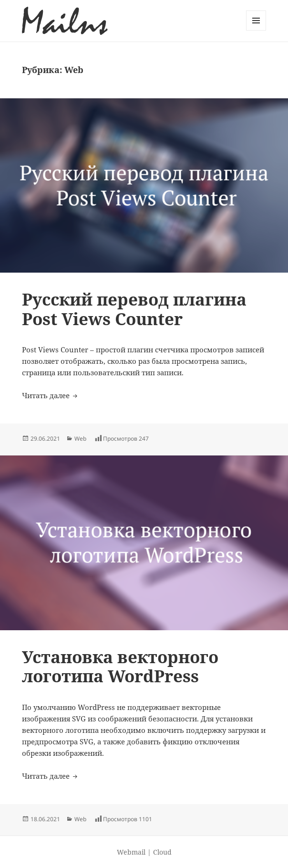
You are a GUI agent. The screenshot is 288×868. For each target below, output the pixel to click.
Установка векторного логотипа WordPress (120, 666)
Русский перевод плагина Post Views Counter (134, 309)
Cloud (162, 852)
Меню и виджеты (256, 30)
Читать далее (51, 395)
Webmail (131, 852)
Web (80, 439)
